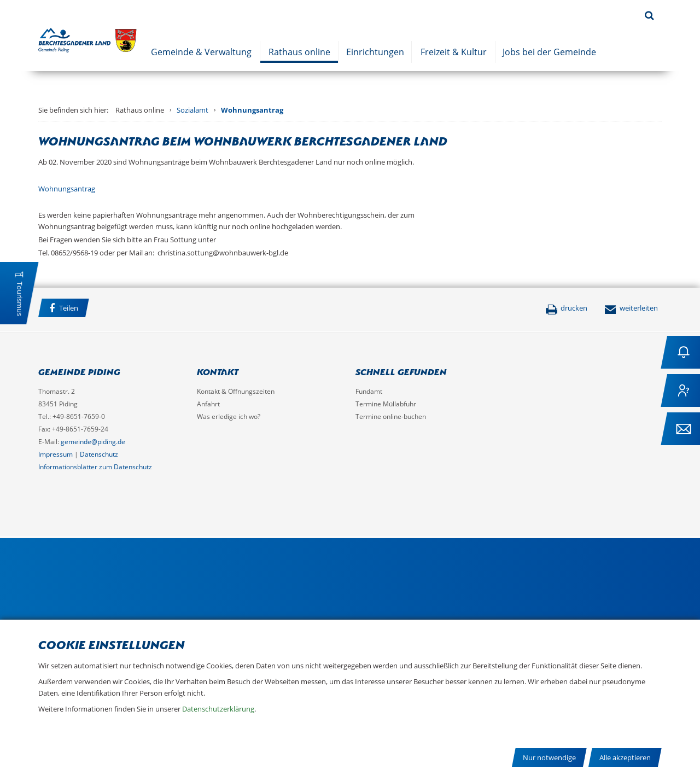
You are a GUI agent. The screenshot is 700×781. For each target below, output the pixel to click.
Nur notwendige (549, 757)
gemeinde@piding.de (93, 442)
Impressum (56, 454)
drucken (566, 308)
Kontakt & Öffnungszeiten (236, 391)
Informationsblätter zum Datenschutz (95, 467)
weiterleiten (631, 308)
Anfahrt (208, 404)
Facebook (109, 310)
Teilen (64, 308)
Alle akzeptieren (625, 757)
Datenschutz (99, 454)
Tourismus (20, 299)
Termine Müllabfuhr (386, 404)
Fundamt (369, 391)
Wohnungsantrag (252, 110)
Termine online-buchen (391, 416)
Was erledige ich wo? (229, 416)
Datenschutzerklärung (218, 709)
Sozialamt (192, 110)
